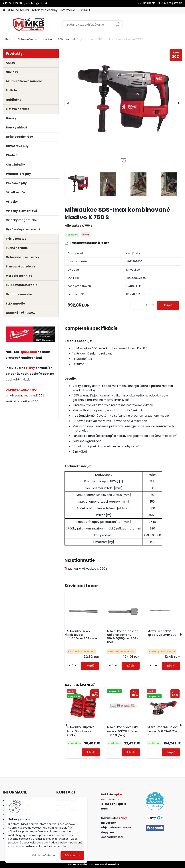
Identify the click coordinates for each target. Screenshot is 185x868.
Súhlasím (72, 855)
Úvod (8, 39)
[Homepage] (4, 10)
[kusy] (140, 305)
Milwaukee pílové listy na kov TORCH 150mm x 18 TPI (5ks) (123, 731)
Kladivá (47, 39)
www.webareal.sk (107, 864)
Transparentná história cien (87, 243)
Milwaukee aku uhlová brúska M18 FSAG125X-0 (163, 731)
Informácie (68, 10)
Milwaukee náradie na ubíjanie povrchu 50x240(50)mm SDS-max (123, 637)
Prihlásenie (149, 3)
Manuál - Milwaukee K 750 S (86, 569)
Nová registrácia (172, 3)
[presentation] (68, 103)
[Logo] (28, 25)
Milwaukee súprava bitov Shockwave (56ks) (81, 731)
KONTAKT (84, 10)
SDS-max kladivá (68, 39)
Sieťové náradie (27, 39)
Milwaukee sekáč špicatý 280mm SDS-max (163, 635)
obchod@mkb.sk (18, 379)
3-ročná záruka (18, 10)
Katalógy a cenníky (45, 10)
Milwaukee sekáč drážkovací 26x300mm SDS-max (82, 635)
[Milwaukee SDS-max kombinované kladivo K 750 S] (123, 103)
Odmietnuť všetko (43, 855)
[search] (118, 26)
